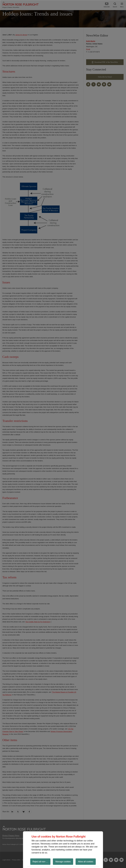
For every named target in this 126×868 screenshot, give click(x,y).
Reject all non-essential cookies (41, 861)
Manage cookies (63, 861)
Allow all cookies (86, 861)
